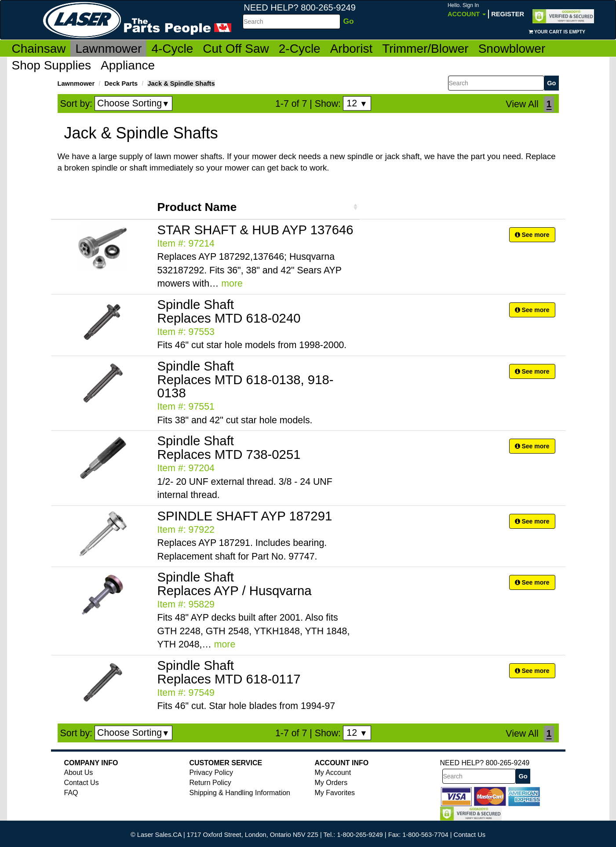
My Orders (331, 783)
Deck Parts (121, 84)
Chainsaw (39, 49)
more (232, 284)
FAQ (71, 793)
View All (522, 104)
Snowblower (512, 49)
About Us (79, 772)
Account (467, 10)
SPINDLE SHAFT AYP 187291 (245, 516)
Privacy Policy (211, 772)
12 (357, 103)
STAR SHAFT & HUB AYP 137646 (255, 230)
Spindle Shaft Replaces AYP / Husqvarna (235, 584)
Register (508, 14)
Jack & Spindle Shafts (181, 84)
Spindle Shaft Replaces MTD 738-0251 (229, 447)
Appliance (128, 65)
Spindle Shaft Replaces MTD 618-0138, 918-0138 (246, 380)
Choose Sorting (133, 103)
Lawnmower (108, 49)
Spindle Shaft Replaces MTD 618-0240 (229, 311)
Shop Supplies (52, 65)
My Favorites (335, 793)
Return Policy (210, 783)
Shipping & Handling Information (240, 793)
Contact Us (82, 783)
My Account (333, 772)
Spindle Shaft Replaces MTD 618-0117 (229, 672)
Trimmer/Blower (425, 49)
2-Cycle (300, 49)
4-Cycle (172, 49)
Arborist (351, 49)
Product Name (197, 207)
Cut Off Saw (236, 49)
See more (532, 235)
